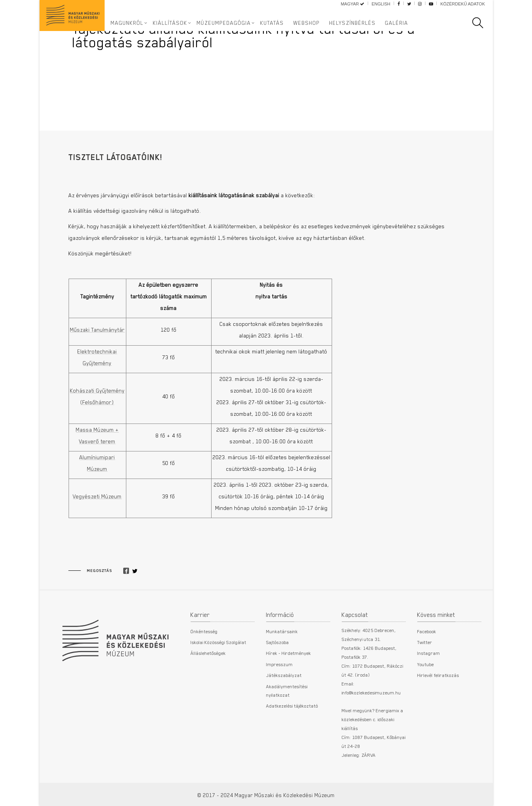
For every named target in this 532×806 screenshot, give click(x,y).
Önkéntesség (204, 631)
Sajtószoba (278, 642)
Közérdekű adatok (462, 4)
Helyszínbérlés (353, 23)
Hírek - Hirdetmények (289, 653)
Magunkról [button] (127, 23)
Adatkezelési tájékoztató (292, 706)
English (381, 4)
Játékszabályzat (284, 675)
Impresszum (280, 664)
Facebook (427, 631)
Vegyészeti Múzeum (97, 496)
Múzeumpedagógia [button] (224, 23)
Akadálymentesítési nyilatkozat (287, 691)
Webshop (307, 23)
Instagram (429, 653)
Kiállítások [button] (170, 23)
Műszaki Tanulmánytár (97, 330)
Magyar (352, 4)
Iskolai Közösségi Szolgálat (219, 642)
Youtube (426, 664)
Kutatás (272, 23)
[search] (482, 23)
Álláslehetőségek (208, 653)
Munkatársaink (282, 631)
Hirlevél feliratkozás (438, 675)
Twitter (425, 642)
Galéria (397, 23)
